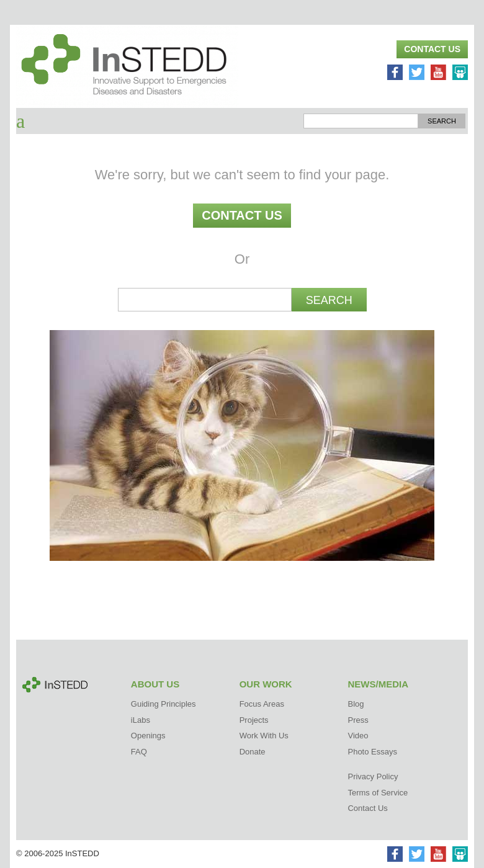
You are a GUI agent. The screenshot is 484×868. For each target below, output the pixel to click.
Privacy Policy (373, 776)
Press (358, 720)
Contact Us (432, 49)
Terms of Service (378, 793)
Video (358, 736)
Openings (148, 736)
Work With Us (264, 736)
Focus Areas (262, 704)
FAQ (139, 752)
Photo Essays (372, 752)
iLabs (141, 720)
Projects (254, 720)
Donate (253, 752)
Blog (356, 704)
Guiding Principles (164, 704)
